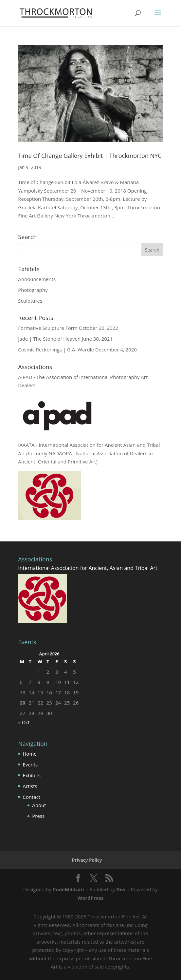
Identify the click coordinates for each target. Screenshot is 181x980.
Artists (30, 786)
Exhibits (32, 775)
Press (38, 816)
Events (30, 764)
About (39, 805)
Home (29, 754)
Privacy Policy (87, 860)
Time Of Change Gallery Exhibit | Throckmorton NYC (90, 156)
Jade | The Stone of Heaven (49, 339)
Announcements (37, 279)
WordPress (90, 898)
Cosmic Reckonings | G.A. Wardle (56, 349)
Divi (121, 889)
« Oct (24, 722)
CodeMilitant (69, 889)
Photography (33, 290)
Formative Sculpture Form (48, 328)
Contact (31, 797)
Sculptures (30, 301)
